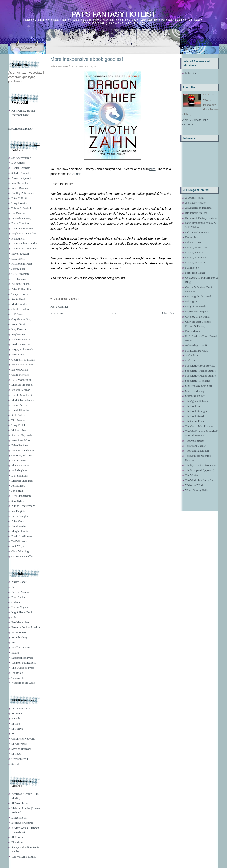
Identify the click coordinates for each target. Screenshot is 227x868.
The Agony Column (197, 401)
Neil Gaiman (19, 279)
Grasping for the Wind (198, 296)
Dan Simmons (20, 476)
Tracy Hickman (20, 294)
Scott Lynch (18, 354)
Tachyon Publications (24, 663)
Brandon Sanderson (23, 450)
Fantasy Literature (196, 257)
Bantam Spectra (21, 592)
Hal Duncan (18, 239)
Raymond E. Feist (22, 264)
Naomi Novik (19, 405)
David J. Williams (22, 536)
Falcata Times (193, 242)
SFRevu (16, 754)
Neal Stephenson (21, 496)
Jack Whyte (18, 546)
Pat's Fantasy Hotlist (113, 14)
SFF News (17, 729)
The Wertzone (193, 475)
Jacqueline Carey (21, 218)
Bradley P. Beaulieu (23, 193)
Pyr (13, 642)
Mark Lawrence (21, 344)
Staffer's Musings (195, 391)
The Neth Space (194, 441)
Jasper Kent (18, 324)
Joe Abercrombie (21, 158)
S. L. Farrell (18, 259)
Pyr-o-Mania (192, 331)
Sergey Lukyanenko (23, 349)
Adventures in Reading (198, 208)
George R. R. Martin (23, 360)
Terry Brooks (19, 203)
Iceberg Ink (192, 301)
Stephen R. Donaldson (24, 233)
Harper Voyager (20, 607)
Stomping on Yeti (195, 396)
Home (113, 313)
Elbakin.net (18, 842)
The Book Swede (195, 416)
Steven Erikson (20, 254)
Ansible (16, 718)
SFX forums (18, 837)
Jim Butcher (18, 213)
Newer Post (57, 313)
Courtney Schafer (21, 455)
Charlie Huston (20, 309)
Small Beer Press (21, 647)
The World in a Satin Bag (200, 480)
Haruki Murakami (22, 395)
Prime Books (19, 632)
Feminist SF (192, 268)
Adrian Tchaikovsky (23, 506)
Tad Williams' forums (24, 857)
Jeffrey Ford (18, 269)
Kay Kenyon (19, 329)
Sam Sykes (18, 501)
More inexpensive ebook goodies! (87, 59)
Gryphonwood (20, 759)
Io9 (13, 733)
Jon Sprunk (18, 491)
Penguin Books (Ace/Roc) (26, 627)
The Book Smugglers (197, 411)
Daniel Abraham (21, 168)
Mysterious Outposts (197, 311)
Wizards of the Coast (23, 683)
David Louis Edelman (24, 248)
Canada (76, 174)
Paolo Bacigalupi (21, 178)
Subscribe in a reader (20, 129)
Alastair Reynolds (22, 435)
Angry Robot (19, 582)
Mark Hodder (19, 304)
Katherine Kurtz (21, 339)
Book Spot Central (22, 823)
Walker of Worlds (195, 485)
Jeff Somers (18, 486)
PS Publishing (19, 637)
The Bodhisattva (195, 406)
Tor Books (17, 673)
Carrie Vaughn (20, 516)
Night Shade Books (23, 612)
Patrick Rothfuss (21, 440)
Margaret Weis (20, 531)
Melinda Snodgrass (22, 481)
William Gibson (21, 284)
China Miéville (20, 375)
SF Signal (17, 713)
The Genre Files (194, 421)
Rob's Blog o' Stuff (196, 345)
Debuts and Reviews (197, 232)
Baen (14, 587)
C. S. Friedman (20, 274)
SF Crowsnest (19, 744)
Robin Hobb (18, 299)
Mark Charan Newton (24, 400)
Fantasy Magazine (196, 262)
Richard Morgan (21, 390)
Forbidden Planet (195, 273)
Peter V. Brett (19, 198)
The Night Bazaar (195, 446)
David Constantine (22, 228)
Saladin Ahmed (20, 173)
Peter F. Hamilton (22, 289)
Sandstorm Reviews (197, 351)
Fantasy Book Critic (197, 247)
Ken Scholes (19, 461)
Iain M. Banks (20, 183)
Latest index (192, 73)
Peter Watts (18, 521)
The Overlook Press (23, 668)
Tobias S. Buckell (22, 208)
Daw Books (18, 597)
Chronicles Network (23, 739)
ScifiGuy (190, 360)
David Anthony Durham (25, 243)
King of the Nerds (196, 306)
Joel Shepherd (19, 470)
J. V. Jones (17, 314)
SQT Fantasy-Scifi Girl (199, 386)
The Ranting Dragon (197, 451)
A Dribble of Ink (195, 198)
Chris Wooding (20, 551)
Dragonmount (19, 818)
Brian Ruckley (20, 445)
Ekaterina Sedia (20, 465)
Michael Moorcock (22, 385)
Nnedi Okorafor (21, 410)
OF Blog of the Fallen (198, 317)
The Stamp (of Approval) (200, 470)
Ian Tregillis (18, 511)
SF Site (16, 724)
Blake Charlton (20, 223)
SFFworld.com (20, 803)
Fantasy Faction (194, 252)
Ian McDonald (20, 370)
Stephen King (19, 334)
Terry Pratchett (20, 425)
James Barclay (20, 188)
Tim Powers (18, 420)
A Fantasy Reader (195, 203)
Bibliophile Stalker (196, 213)
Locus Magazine (21, 708)
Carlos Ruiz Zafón (22, 556)
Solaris (15, 653)
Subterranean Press (22, 658)
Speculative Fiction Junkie (200, 371)
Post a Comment (60, 307)
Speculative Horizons (198, 381)
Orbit (14, 617)
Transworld (18, 678)
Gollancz (17, 602)
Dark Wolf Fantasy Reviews (201, 218)
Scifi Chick (192, 355)
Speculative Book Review (200, 366)
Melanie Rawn (20, 430)
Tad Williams (19, 541)
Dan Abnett (18, 163)
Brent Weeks (19, 526)
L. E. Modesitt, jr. (22, 380)
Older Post (168, 313)
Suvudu (16, 764)
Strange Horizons (21, 749)
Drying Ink (191, 237)
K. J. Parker (18, 415)
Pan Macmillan (20, 622)
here (153, 169)
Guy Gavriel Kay (21, 319)
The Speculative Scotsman (200, 465)
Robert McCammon (23, 364)
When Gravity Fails (197, 490)
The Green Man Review (199, 426)
